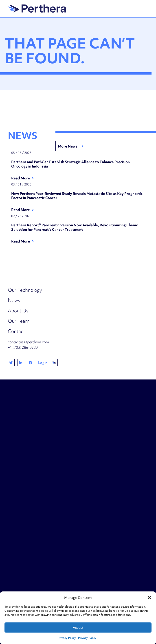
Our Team (19, 321)
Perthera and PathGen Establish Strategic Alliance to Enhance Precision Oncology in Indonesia (70, 164)
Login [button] (43, 363)
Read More (21, 178)
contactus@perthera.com (28, 342)
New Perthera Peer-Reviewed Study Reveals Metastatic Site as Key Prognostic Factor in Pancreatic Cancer (77, 196)
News (14, 300)
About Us (18, 311)
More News (68, 146)
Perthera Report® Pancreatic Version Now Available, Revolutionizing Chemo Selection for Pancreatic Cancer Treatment (75, 227)
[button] (149, 598)
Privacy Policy (67, 638)
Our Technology (25, 290)
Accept (78, 627)
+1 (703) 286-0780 (23, 347)
